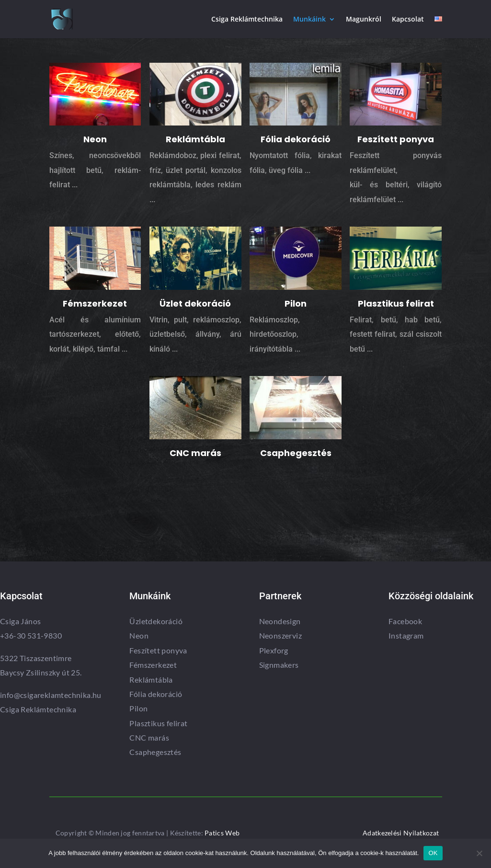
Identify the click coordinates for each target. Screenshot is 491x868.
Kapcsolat (408, 20)
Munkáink (309, 20)
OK (433, 853)
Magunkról (364, 20)
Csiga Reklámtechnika (247, 20)
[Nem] (479, 853)
